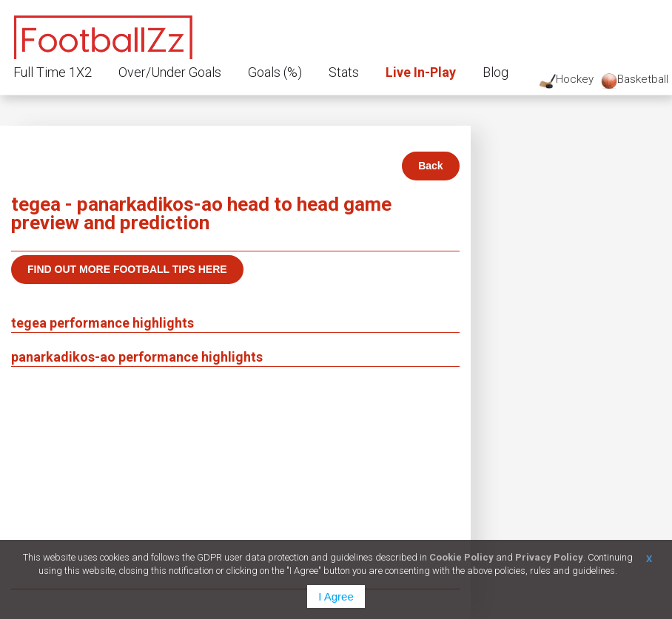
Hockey (567, 81)
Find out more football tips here (127, 269)
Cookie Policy (461, 557)
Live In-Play (421, 72)
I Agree (336, 596)
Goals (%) (275, 72)
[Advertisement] (235, 478)
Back (430, 166)
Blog (495, 72)
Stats (344, 72)
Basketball (635, 81)
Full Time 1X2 (53, 72)
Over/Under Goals (170, 72)
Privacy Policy (549, 557)
